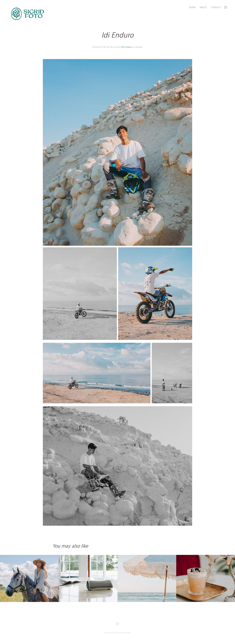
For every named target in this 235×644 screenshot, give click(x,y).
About (203, 7)
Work (192, 7)
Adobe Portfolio (124, 633)
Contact (216, 7)
